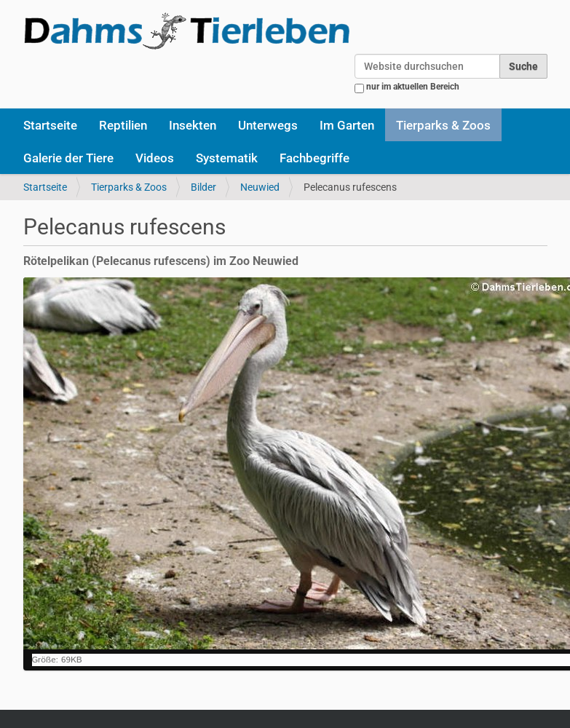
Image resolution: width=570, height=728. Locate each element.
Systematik (227, 158)
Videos (155, 158)
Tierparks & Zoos (443, 125)
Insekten (193, 125)
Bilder (203, 187)
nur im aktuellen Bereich (413, 87)
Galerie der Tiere (68, 158)
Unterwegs (268, 125)
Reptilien (123, 125)
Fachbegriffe (314, 158)
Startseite (50, 125)
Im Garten (347, 125)
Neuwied (260, 187)
